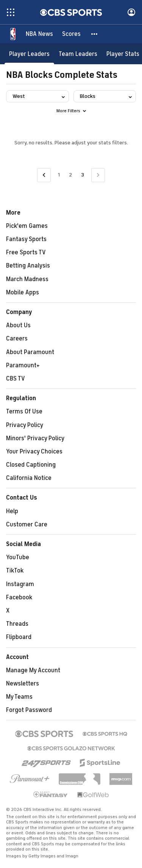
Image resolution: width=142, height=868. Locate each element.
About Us (18, 325)
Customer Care (27, 525)
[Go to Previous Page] (44, 175)
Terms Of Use (24, 412)
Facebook (19, 597)
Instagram (20, 584)
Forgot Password (29, 710)
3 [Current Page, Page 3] (83, 175)
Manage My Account (33, 670)
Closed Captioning (31, 465)
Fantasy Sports (26, 239)
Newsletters (23, 684)
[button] (95, 34)
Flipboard (19, 637)
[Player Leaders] (29, 54)
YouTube (18, 557)
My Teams (19, 697)
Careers (17, 339)
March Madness (27, 279)
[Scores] (71, 34)
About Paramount (30, 352)
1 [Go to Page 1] (59, 175)
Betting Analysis (28, 266)
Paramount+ (23, 365)
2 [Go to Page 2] (70, 175)
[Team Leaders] (78, 54)
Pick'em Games (27, 226)
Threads (17, 624)
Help (12, 511)
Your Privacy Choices (34, 452)
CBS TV (16, 379)
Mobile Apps (23, 292)
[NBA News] (39, 34)
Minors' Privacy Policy (35, 438)
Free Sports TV (26, 252)
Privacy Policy (25, 425)
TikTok (15, 571)
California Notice (29, 478)
